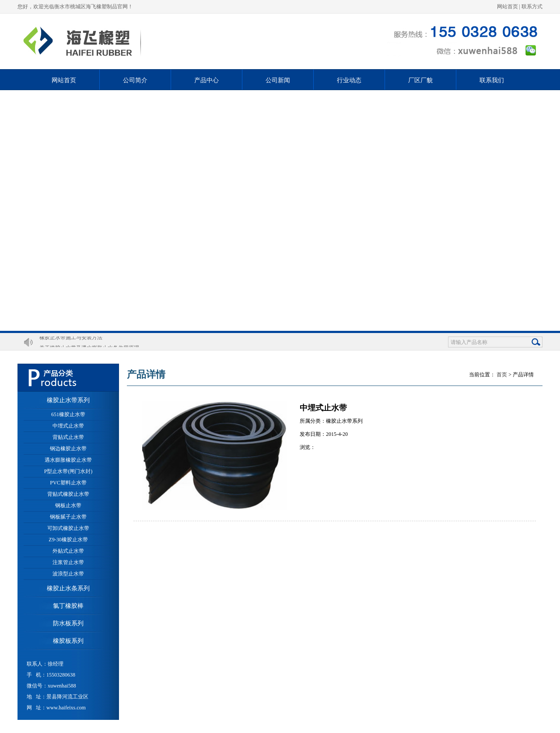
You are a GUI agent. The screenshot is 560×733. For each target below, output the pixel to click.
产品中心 (206, 80)
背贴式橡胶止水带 (68, 494)
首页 (502, 375)
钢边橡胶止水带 (68, 449)
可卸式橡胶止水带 (68, 528)
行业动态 (349, 80)
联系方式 (532, 7)
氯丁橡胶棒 (68, 606)
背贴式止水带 (68, 437)
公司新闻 (278, 80)
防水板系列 (68, 623)
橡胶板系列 (68, 641)
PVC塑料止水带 (68, 483)
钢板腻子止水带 (68, 517)
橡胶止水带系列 (68, 400)
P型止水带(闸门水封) (68, 471)
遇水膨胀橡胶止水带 (68, 460)
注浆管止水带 (68, 562)
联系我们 (492, 80)
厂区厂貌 (420, 80)
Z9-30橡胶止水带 (68, 540)
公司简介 (135, 80)
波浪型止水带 (68, 574)
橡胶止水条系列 (68, 588)
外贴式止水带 (68, 551)
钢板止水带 (68, 505)
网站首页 (507, 7)
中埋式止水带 (68, 426)
